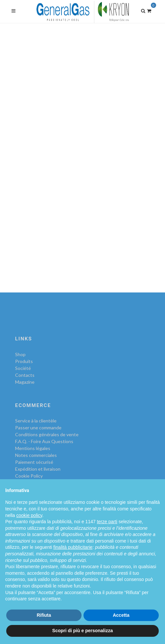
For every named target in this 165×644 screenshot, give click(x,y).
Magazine (25, 382)
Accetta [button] (121, 615)
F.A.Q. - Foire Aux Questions (44, 441)
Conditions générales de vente (47, 434)
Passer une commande (38, 428)
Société (23, 368)
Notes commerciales (36, 455)
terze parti (107, 522)
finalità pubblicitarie (73, 547)
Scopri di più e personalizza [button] (82, 631)
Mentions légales (33, 448)
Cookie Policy (29, 476)
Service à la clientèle (36, 421)
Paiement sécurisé (34, 462)
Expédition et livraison (38, 469)
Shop (20, 354)
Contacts (25, 375)
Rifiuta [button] (44, 615)
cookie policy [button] (29, 515)
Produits (24, 361)
